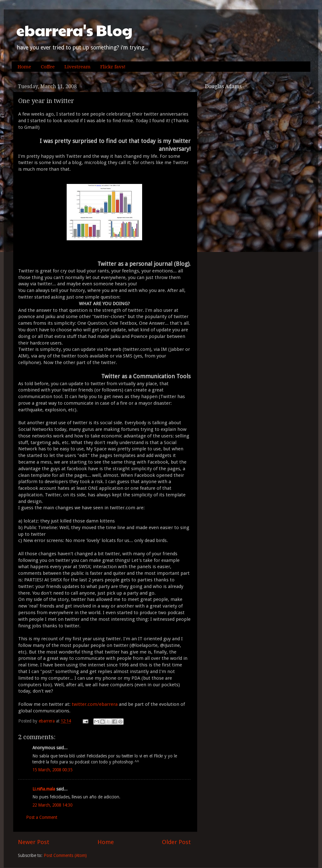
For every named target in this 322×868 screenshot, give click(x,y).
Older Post (176, 842)
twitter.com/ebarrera (94, 704)
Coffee (48, 67)
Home (24, 67)
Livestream (78, 67)
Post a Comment (42, 817)
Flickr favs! (113, 67)
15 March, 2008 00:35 (52, 770)
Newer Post (34, 842)
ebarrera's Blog (74, 30)
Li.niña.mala (44, 789)
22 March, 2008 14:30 (52, 805)
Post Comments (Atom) (65, 855)
